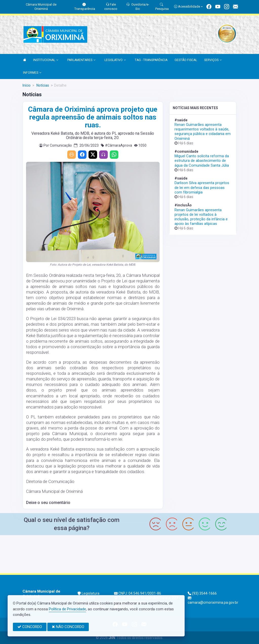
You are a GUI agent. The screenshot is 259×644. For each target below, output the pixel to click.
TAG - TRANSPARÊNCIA (151, 60)
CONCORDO (30, 627)
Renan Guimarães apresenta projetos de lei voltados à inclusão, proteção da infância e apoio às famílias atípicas (201, 217)
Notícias (42, 85)
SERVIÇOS (213, 60)
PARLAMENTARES (81, 60)
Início (27, 85)
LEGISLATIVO (115, 60)
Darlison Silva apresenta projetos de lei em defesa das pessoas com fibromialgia (202, 187)
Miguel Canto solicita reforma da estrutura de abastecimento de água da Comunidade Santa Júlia (202, 161)
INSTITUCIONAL (46, 60)
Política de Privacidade (67, 609)
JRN (112, 638)
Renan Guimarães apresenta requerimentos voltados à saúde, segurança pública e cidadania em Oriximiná (203, 132)
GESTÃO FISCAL (186, 60)
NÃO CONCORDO (68, 627)
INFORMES (32, 73)
